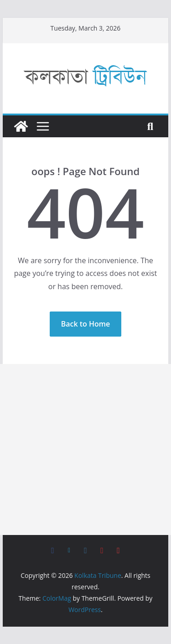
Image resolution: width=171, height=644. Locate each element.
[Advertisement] (85, 449)
